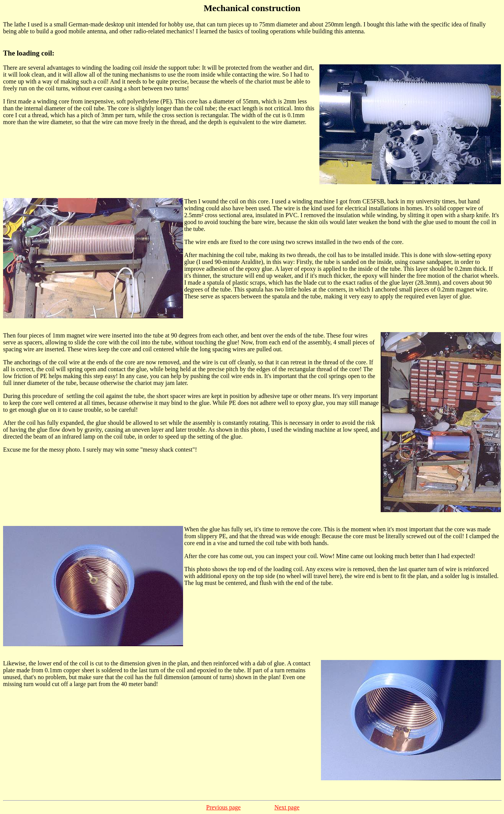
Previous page (223, 807)
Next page (287, 807)
